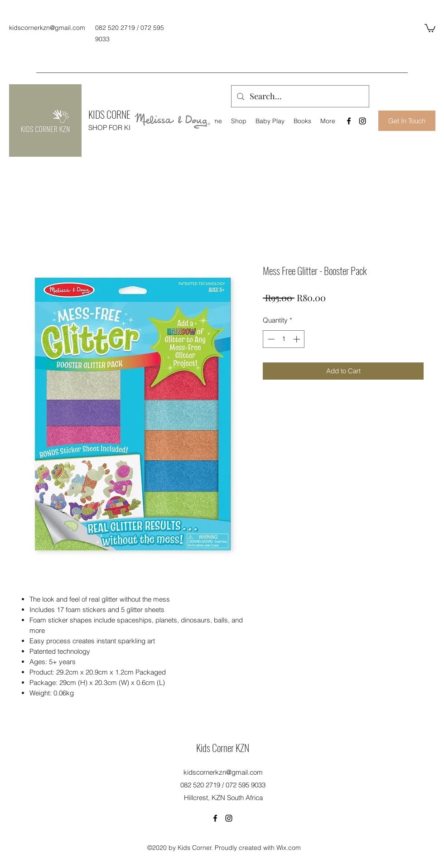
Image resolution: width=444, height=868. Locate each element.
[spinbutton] (284, 339)
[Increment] (297, 339)
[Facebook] (349, 121)
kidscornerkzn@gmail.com (47, 28)
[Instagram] (362, 121)
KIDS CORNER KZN (120, 114)
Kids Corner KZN (223, 747)
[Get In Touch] (407, 121)
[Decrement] (270, 339)
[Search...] (300, 96)
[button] (430, 28)
